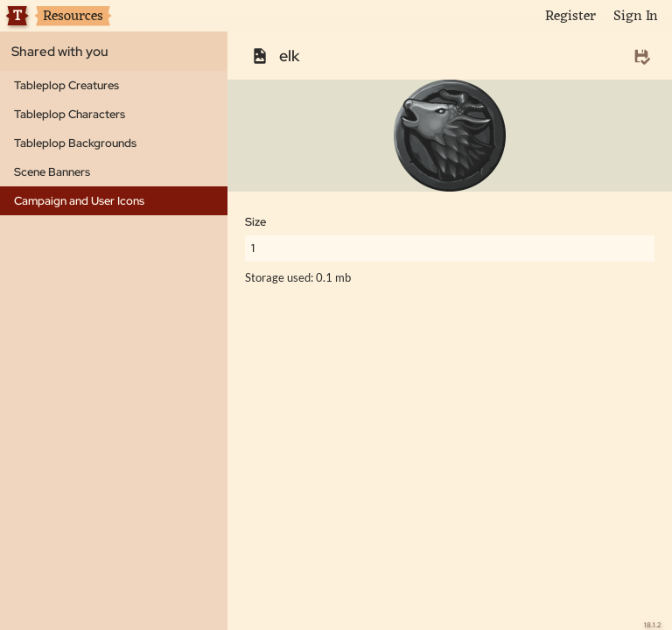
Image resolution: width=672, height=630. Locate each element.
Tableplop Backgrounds (75, 143)
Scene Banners (52, 172)
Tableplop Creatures (66, 85)
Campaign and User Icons (79, 201)
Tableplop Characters (70, 114)
